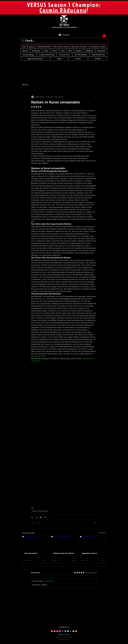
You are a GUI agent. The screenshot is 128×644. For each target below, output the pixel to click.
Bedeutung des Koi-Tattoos (64, 553)
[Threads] (63, 631)
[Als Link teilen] (45, 517)
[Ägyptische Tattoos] (93, 543)
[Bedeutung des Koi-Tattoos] (64, 543)
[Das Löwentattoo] (35, 543)
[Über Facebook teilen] (32, 517)
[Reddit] (76, 631)
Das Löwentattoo (31, 553)
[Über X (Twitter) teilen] (36, 517)
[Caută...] (64, 41)
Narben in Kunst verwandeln (40, 511)
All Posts (25, 85)
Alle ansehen (102, 533)
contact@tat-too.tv (64, 627)
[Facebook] (65, 631)
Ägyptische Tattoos (90, 553)
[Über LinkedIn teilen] (41, 517)
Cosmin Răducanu (63, 10)
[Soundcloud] (68, 631)
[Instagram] (60, 631)
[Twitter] (73, 631)
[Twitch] (57, 631)
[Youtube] (52, 631)
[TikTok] (71, 631)
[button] (104, 35)
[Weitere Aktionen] (96, 97)
